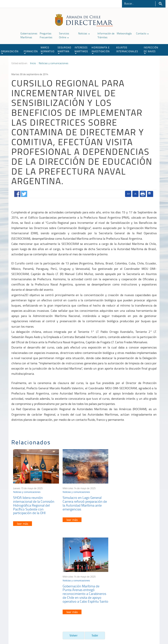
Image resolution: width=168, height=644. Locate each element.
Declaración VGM (136, 587)
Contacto (142, 33)
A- (136, 194)
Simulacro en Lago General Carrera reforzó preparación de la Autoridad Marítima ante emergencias (84, 502)
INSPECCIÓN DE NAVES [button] (151, 50)
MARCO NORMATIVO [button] (48, 50)
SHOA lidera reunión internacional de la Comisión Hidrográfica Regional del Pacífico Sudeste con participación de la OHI (34, 504)
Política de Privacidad (20, 624)
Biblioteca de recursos (46, 624)
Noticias (84, 33)
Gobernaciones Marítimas (29, 35)
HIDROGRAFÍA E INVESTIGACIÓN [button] (101, 50)
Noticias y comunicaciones (54, 63)
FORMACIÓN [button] (31, 52)
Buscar (160, 4)
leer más (23, 523)
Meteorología (124, 33)
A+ (129, 194)
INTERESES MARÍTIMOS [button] (81, 50)
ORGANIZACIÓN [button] (10, 52)
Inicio (33, 63)
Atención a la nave (137, 577)
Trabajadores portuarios (140, 582)
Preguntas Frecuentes (46, 35)
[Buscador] (139, 3)
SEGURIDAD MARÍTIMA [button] (64, 50)
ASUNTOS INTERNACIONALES (127, 49)
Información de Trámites (106, 35)
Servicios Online (64, 35)
